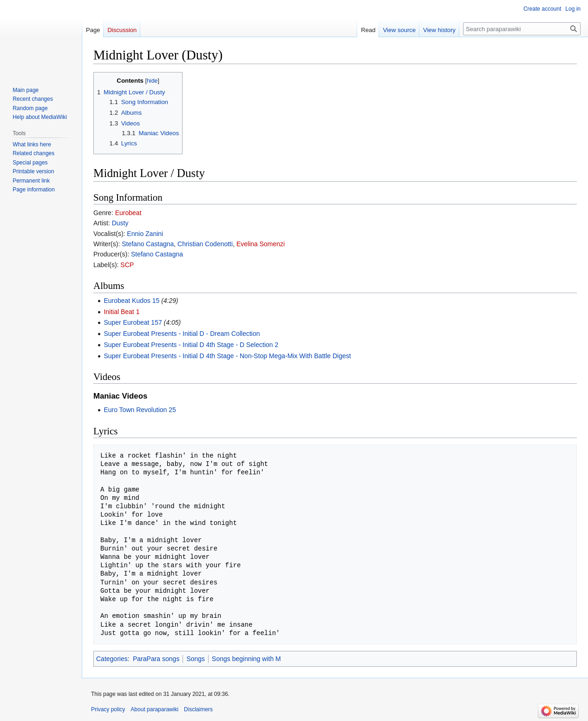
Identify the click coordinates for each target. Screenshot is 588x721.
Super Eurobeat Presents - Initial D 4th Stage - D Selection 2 (191, 345)
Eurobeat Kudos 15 (131, 301)
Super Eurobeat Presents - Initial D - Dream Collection (182, 334)
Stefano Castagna (148, 244)
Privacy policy (108, 709)
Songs (196, 659)
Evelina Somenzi (261, 244)
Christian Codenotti (205, 244)
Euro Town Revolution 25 (140, 410)
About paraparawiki (154, 709)
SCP (127, 265)
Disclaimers (198, 709)
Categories (112, 659)
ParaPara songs (156, 659)
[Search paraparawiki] (522, 29)
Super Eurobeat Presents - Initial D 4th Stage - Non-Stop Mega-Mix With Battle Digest (227, 356)
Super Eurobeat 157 (133, 322)
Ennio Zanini (145, 234)
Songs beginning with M (246, 659)
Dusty (120, 223)
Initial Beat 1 (121, 312)
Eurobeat (128, 213)
